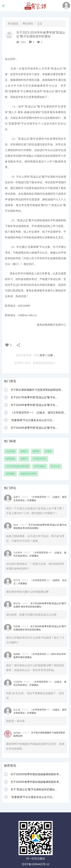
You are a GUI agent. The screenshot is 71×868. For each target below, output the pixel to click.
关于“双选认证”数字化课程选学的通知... (34, 789)
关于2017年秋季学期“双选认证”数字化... (34, 397)
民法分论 (55, 466)
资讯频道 (13, 24)
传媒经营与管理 (28, 474)
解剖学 (36, 451)
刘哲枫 (17, 626)
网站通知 (28, 24)
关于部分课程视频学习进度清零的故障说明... (37, 390)
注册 (50, 355)
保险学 (24, 451)
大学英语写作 (40, 459)
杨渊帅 (17, 654)
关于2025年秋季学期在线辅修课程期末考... (36, 774)
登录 (42, 355)
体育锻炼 (10, 459)
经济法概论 (40, 466)
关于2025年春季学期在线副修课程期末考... (36, 782)
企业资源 (10, 451)
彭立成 (17, 710)
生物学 (48, 451)
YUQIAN (18, 553)
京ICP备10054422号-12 (36, 864)
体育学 (24, 459)
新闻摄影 (10, 474)
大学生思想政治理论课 (17, 466)
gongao (17, 733)
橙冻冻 (17, 603)
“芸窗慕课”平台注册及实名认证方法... (32, 420)
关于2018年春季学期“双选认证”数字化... (34, 405)
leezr (16, 525)
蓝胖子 (17, 497)
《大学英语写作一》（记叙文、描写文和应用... (38, 413)
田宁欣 (17, 580)
